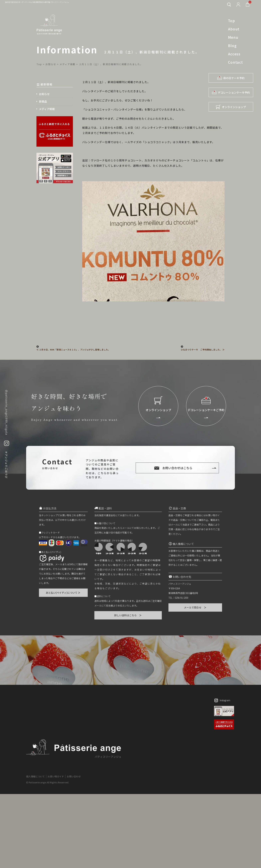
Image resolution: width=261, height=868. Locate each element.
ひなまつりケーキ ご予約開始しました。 (201, 350)
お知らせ (44, 94)
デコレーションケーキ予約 (231, 92)
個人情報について (35, 850)
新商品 (43, 101)
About (234, 29)
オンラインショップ (231, 107)
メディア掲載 (47, 109)
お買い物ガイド (56, 850)
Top (232, 21)
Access (234, 54)
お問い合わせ (74, 850)
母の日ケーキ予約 (231, 78)
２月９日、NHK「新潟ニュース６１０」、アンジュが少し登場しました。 (75, 350)
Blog (232, 46)
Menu (233, 37)
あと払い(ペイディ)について (63, 593)
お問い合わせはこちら (177, 468)
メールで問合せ (195, 607)
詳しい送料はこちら (128, 615)
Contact (236, 62)
